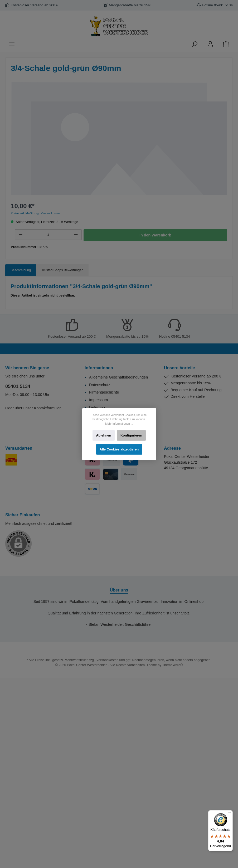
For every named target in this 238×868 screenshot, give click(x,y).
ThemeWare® (172, 665)
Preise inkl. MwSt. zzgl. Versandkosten (35, 213)
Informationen (99, 368)
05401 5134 (18, 386)
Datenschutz (100, 385)
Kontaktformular (47, 408)
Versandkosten (107, 660)
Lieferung (97, 408)
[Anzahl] (48, 235)
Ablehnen (103, 435)
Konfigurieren (131, 435)
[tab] (21, 270)
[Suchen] (195, 44)
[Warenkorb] (226, 44)
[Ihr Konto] (210, 44)
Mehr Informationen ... (119, 423)
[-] (21, 235)
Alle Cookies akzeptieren (119, 449)
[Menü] (12, 44)
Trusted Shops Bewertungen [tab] (62, 270)
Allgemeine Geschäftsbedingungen (118, 377)
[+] (76, 235)
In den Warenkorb (155, 235)
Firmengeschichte (104, 392)
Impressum (98, 400)
